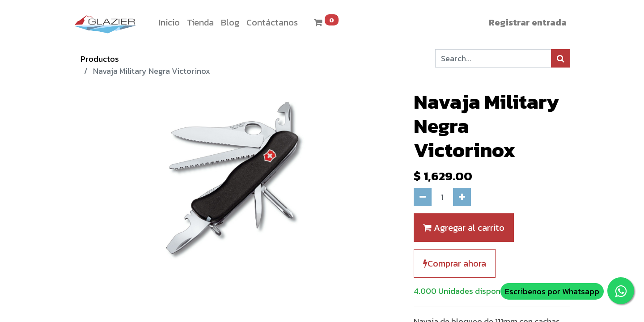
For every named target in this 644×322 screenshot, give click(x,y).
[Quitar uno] (423, 197)
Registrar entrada (528, 22)
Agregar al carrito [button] (464, 228)
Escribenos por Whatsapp (552, 291)
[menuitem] (169, 22)
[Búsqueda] (561, 58)
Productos (100, 59)
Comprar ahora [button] (455, 263)
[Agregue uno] (462, 197)
